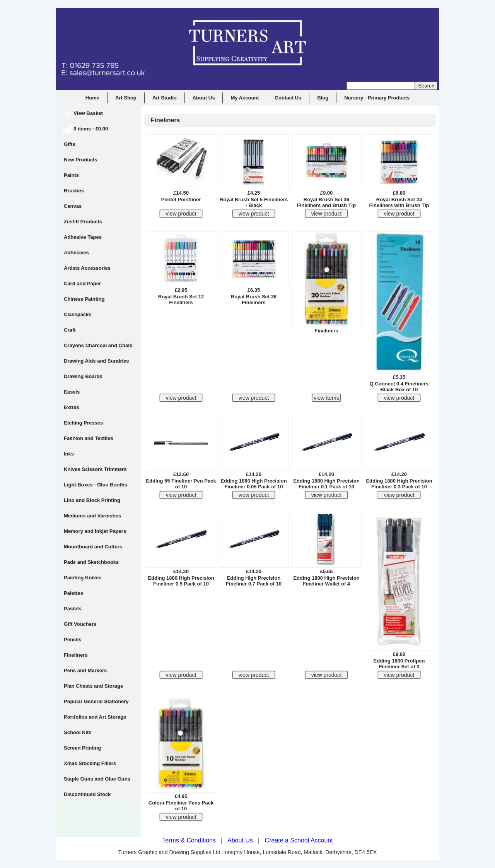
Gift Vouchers (80, 624)
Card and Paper (82, 283)
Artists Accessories (87, 268)
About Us (204, 98)
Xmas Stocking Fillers (90, 763)
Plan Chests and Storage (93, 686)
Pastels (73, 609)
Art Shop (126, 98)
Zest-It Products (83, 222)
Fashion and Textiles (89, 438)
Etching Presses (83, 423)
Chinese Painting (84, 299)
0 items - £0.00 (86, 129)
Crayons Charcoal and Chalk (98, 345)
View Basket (83, 113)
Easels (72, 392)
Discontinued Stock (87, 794)
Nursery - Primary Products (377, 98)
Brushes (74, 191)
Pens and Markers (85, 670)
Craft (70, 330)
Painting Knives (83, 578)
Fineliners (76, 655)
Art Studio (165, 98)
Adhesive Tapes (83, 237)
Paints (71, 175)
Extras (72, 407)
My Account (245, 98)
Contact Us (288, 98)
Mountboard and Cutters (93, 547)
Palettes (73, 593)
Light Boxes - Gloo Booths (96, 485)
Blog (323, 98)
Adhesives (76, 253)
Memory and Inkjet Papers (95, 531)
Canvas (73, 206)
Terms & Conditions (189, 840)
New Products (81, 160)
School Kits (78, 732)
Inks (69, 454)
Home (92, 98)
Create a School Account (299, 840)
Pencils (73, 639)
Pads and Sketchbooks (91, 562)
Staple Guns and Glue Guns (97, 779)
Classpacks (78, 314)
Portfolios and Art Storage (95, 717)
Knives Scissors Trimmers (95, 469)
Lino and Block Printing (92, 500)
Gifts (70, 144)
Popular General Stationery (96, 701)
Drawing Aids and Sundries (96, 361)
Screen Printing (82, 748)
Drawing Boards (83, 376)
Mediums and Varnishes (92, 516)
